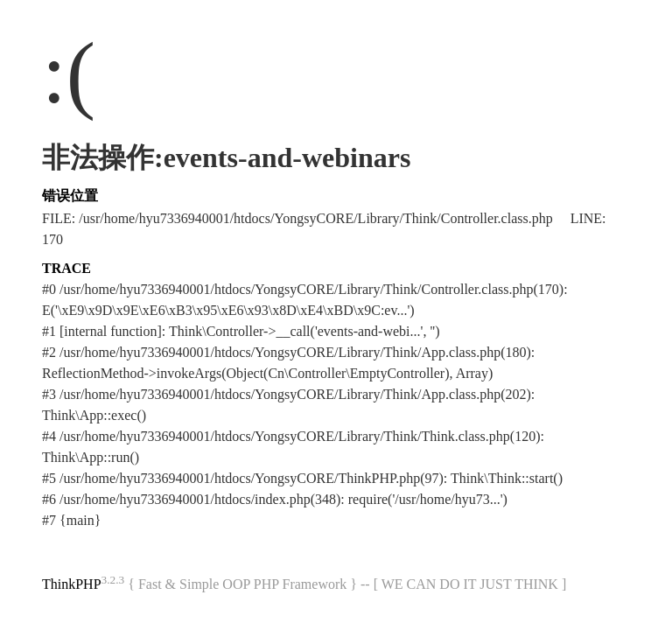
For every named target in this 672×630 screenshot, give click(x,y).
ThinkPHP (72, 584)
